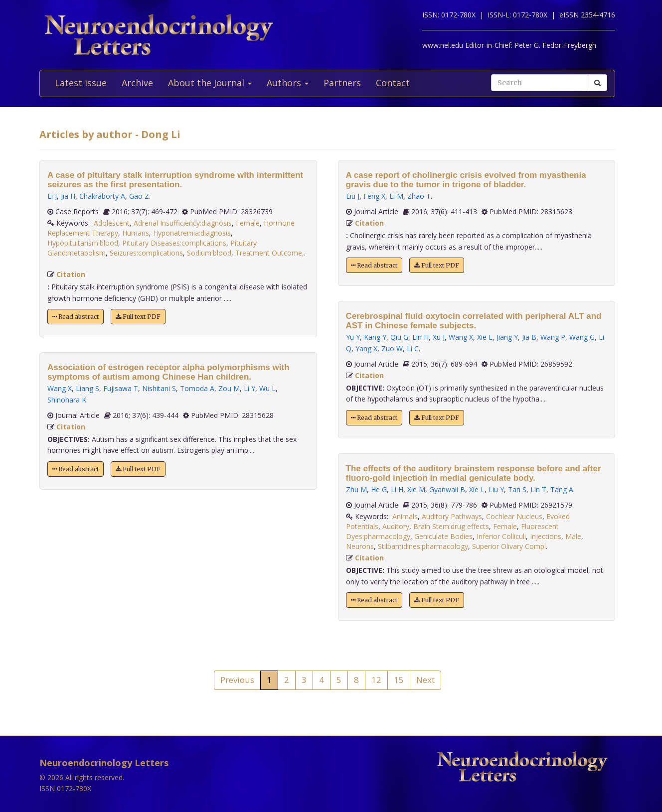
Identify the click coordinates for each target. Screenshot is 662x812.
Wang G (582, 337)
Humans (136, 233)
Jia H (68, 196)
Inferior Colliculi (501, 536)
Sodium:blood (209, 253)
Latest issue (81, 83)
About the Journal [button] (210, 83)
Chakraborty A (102, 196)
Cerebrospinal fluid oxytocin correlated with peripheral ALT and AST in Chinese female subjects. (474, 321)
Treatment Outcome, (270, 253)
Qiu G (399, 337)
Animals (405, 516)
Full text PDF (138, 317)
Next (425, 680)
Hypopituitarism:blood (83, 243)
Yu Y (353, 337)
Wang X (60, 388)
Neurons (360, 546)
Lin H (420, 337)
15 (399, 680)
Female (248, 223)
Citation (71, 274)
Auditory (396, 526)
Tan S (517, 489)
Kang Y (375, 337)
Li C (413, 348)
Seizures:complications (146, 253)
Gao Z (139, 196)
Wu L (267, 388)
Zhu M (356, 489)
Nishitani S (159, 388)
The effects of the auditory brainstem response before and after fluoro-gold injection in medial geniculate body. (474, 473)
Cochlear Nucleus (514, 516)
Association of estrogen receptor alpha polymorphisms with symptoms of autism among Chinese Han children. (168, 372)
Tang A (562, 489)
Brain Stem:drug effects (451, 526)
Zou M (229, 388)
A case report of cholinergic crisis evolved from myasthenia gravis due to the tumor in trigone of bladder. (466, 180)
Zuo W (392, 348)
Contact (393, 83)
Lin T (538, 489)
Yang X (366, 348)
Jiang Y (507, 337)
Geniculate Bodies (443, 536)
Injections (546, 536)
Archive (137, 83)
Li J (52, 196)
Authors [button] (288, 83)
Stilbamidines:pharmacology (423, 546)
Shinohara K (67, 400)
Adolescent (112, 223)
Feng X (374, 196)
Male (573, 536)
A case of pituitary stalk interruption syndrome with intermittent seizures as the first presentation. (175, 180)
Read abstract (76, 317)
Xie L (485, 337)
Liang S (87, 388)
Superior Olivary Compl (509, 546)
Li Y (249, 388)
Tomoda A (197, 388)
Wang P (553, 337)
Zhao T (419, 196)
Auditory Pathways (452, 516)
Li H (397, 489)
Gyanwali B (447, 489)
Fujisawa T (121, 388)
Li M (396, 196)
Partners (342, 83)
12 (376, 680)
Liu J (353, 196)
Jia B (529, 337)
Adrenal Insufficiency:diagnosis (183, 223)
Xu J (439, 337)
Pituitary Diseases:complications (174, 243)
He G (379, 489)
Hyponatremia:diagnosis (192, 233)
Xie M (416, 489)
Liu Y (496, 489)
